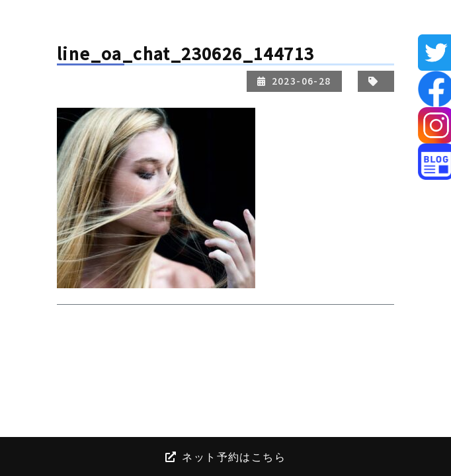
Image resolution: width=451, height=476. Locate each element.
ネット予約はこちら (225, 456)
